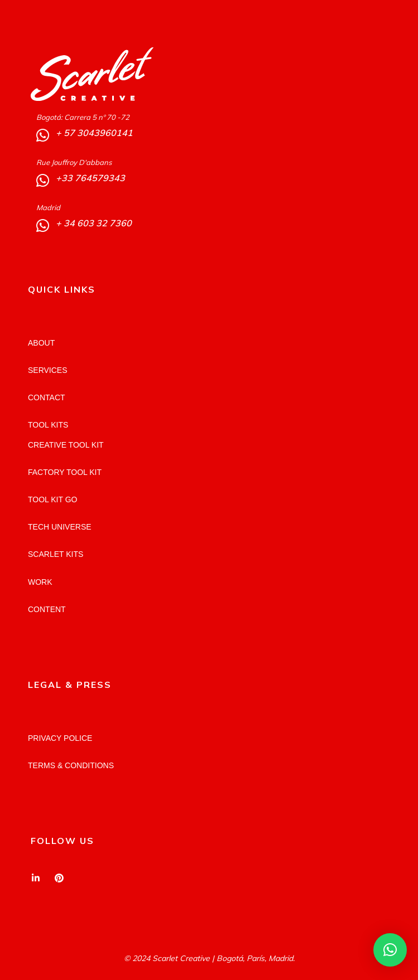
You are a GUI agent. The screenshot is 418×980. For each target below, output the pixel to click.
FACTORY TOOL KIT (65, 472)
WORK (40, 582)
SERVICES (48, 370)
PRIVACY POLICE (60, 738)
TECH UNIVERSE (60, 527)
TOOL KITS (48, 425)
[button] (390, 950)
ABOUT (41, 343)
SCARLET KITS (56, 554)
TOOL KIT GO (52, 499)
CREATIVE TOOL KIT (66, 445)
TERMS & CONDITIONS (71, 765)
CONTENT (47, 609)
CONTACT (47, 397)
